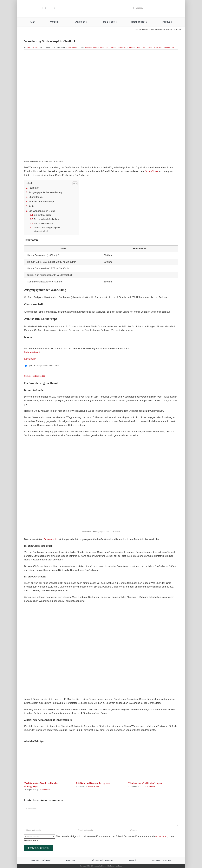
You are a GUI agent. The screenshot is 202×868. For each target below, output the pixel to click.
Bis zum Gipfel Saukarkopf (47, 219)
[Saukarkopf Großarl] (101, 105)
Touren (69, 47)
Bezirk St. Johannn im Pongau (97, 47)
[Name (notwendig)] (49, 830)
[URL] (153, 830)
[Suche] (134, 8)
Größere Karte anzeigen (35, 376)
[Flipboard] (50, 8)
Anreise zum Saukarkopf (41, 202)
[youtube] (42, 8)
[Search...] (156, 8)
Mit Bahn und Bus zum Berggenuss (93, 783)
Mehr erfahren (32, 352)
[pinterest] (46, 8)
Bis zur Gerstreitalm (43, 223)
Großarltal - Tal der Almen (118, 47)
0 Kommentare (169, 47)
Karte (31, 206)
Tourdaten (34, 188)
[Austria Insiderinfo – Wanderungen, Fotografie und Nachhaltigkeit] (101, 3)
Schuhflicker (152, 171)
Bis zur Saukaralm (43, 215)
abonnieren (161, 836)
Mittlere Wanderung (155, 47)
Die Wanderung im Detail (42, 211)
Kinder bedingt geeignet (138, 47)
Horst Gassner (33, 47)
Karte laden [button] (30, 359)
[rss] (54, 8)
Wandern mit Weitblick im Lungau (145, 783)
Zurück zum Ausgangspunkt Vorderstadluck (47, 229)
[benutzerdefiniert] (38, 8)
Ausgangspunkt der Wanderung (45, 192)
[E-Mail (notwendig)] (101, 830)
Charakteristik (36, 197)
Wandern (76, 47)
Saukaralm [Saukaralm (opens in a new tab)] (49, 539)
